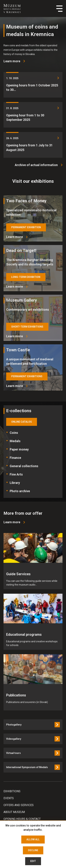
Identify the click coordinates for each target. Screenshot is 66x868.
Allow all (33, 839)
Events (9, 798)
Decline (33, 850)
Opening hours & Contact (22, 819)
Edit (33, 861)
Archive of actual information (36, 165)
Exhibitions (12, 791)
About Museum (14, 812)
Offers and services (19, 805)
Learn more (15, 237)
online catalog (22, 422)
